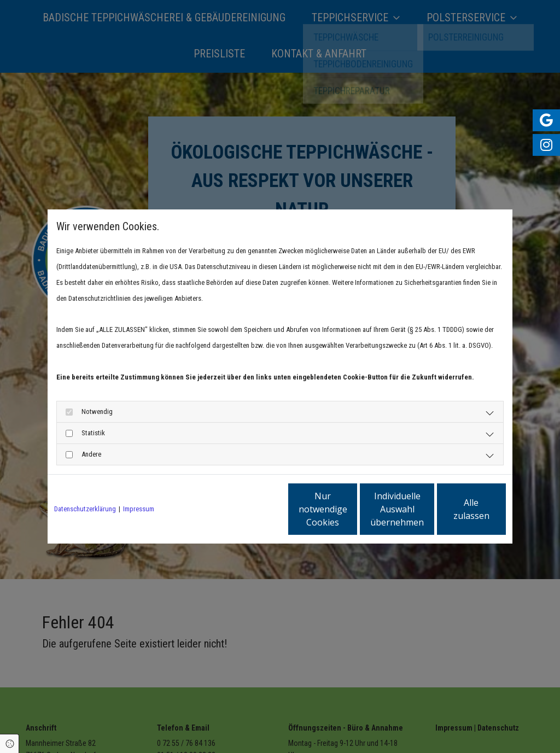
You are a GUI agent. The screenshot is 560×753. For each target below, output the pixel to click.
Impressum (139, 509)
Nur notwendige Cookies (247, 509)
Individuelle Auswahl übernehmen (352, 509)
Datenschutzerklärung (85, 509)
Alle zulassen (455, 509)
